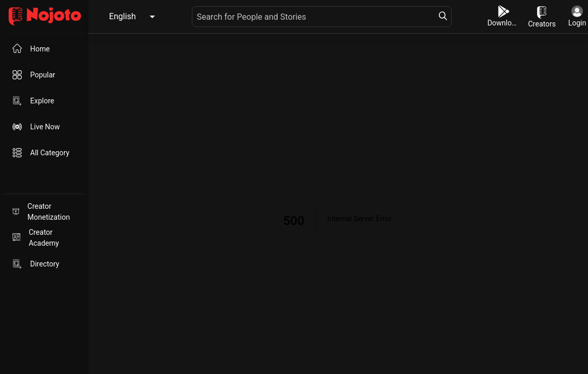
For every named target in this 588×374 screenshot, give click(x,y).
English (123, 16)
